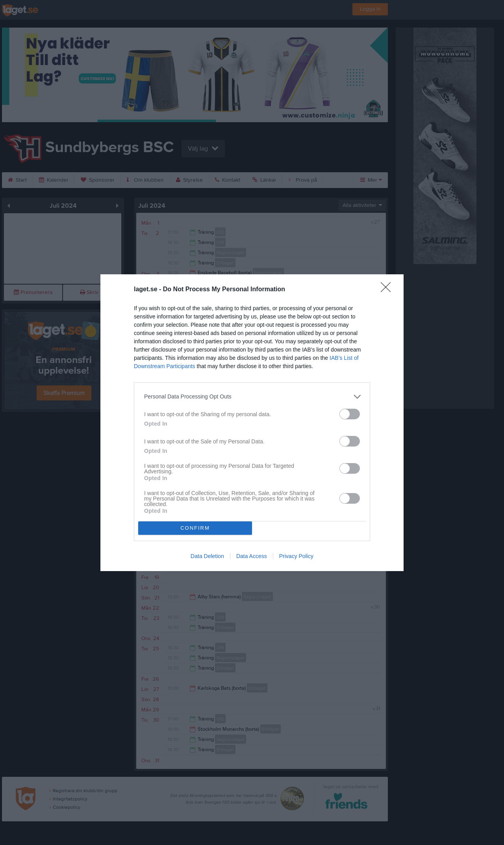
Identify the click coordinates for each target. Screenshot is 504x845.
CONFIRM (195, 528)
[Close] (388, 290)
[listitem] (252, 397)
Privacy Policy (296, 556)
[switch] (350, 414)
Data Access (252, 556)
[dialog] (252, 423)
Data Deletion (207, 556)
